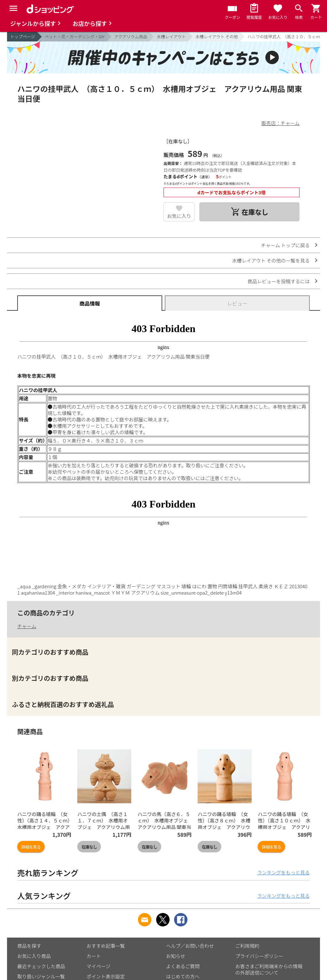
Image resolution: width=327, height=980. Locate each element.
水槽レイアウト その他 (217, 37)
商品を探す (29, 946)
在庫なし (89, 847)
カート (94, 956)
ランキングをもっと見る (283, 872)
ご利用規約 (247, 946)
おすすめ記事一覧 (106, 946)
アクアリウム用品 (131, 37)
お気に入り (179, 216)
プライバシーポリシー (259, 956)
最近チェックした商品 (41, 966)
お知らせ (176, 956)
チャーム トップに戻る (285, 245)
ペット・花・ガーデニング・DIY (75, 37)
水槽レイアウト (171, 37)
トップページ (23, 37)
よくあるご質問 (183, 966)
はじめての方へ (183, 976)
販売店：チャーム (281, 123)
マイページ (99, 966)
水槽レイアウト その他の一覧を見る (271, 260)
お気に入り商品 (34, 956)
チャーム (27, 626)
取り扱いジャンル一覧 (41, 976)
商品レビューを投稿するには (279, 281)
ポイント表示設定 (106, 976)
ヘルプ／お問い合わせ (190, 946)
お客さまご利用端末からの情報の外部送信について (269, 969)
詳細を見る (31, 847)
